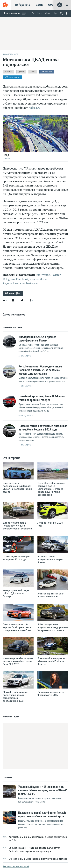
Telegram (9, 279)
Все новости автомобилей (16, 866)
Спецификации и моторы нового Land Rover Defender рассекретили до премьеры (31, 849)
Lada (39, 13)
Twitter (56, 275)
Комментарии (11, 716)
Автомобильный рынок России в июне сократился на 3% (35, 838)
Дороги (21, 72)
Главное (7, 777)
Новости (39, 5)
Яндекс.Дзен (38, 279)
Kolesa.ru (35, 108)
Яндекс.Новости (14, 283)
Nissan (48, 13)
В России (9, 72)
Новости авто (11, 13)
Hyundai (57, 13)
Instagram (33, 283)
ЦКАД (33, 72)
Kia (33, 13)
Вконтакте (43, 275)
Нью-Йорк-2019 (22, 5)
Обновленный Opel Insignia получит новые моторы (35, 859)
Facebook (22, 279)
